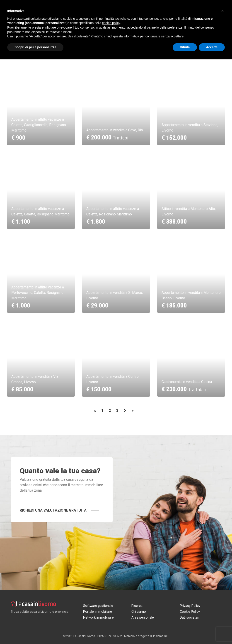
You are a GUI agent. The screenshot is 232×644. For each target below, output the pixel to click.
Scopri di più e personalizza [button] (35, 47)
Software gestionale (98, 606)
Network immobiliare (98, 618)
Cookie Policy (190, 612)
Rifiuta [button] (185, 47)
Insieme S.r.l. (161, 636)
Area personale (143, 618)
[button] (222, 11)
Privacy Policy (190, 606)
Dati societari (190, 618)
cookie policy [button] (111, 23)
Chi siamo (139, 612)
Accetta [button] (212, 47)
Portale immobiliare (98, 612)
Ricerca (137, 606)
